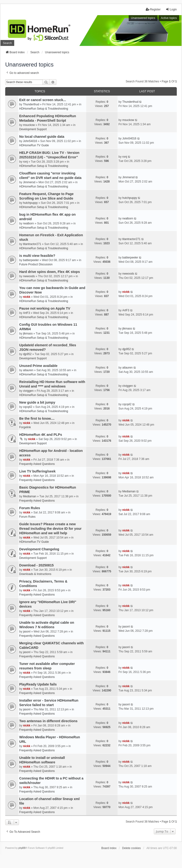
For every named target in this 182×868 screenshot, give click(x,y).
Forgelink (25, 427)
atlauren (28, 370)
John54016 (30, 141)
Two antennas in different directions (48, 721)
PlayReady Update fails (38, 684)
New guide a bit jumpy (37, 402)
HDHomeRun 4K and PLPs (41, 435)
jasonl (27, 632)
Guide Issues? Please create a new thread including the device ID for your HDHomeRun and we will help (50, 529)
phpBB (22, 848)
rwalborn (28, 223)
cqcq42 (28, 407)
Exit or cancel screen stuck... (43, 100)
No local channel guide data (42, 137)
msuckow (29, 125)
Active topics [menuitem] (169, 18)
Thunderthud (31, 104)
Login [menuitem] (171, 9)
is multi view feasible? (37, 256)
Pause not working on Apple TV (45, 308)
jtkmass (28, 334)
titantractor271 (32, 244)
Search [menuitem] (7, 43)
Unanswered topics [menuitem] (143, 18)
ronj (25, 162)
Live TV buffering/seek (37, 471)
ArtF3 (26, 313)
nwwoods (29, 276)
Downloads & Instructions (35, 574)
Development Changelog (39, 549)
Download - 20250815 (36, 565)
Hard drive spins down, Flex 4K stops (50, 272)
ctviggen (28, 391)
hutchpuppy (30, 203)
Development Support (33, 129)
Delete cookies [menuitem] (131, 848)
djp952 (27, 354)
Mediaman (30, 496)
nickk (27, 297)
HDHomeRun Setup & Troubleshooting (44, 109)
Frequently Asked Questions (37, 464)
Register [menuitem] (153, 9)
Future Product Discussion (36, 264)
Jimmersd (29, 182)
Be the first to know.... (37, 418)
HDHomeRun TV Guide (34, 145)
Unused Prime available (38, 366)
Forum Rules (30, 508)
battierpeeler (31, 260)
